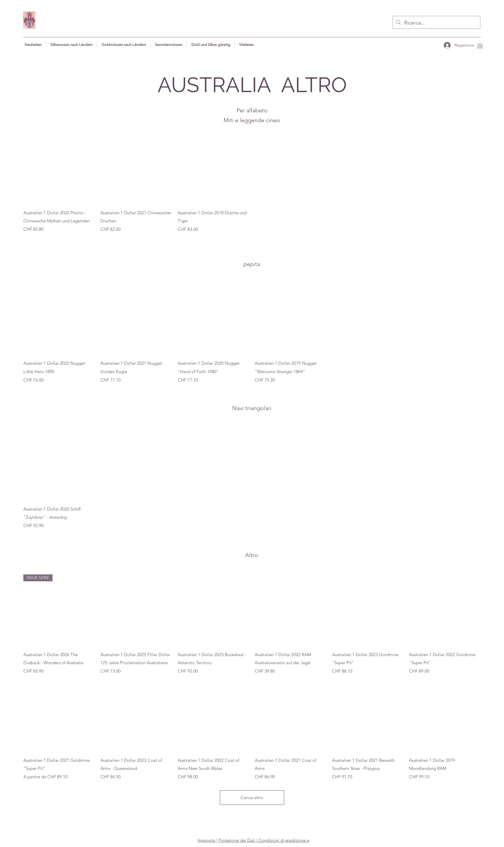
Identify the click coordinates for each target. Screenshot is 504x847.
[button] (246, 45)
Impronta (207, 840)
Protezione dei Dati (237, 840)
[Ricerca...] (436, 23)
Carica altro (252, 797)
